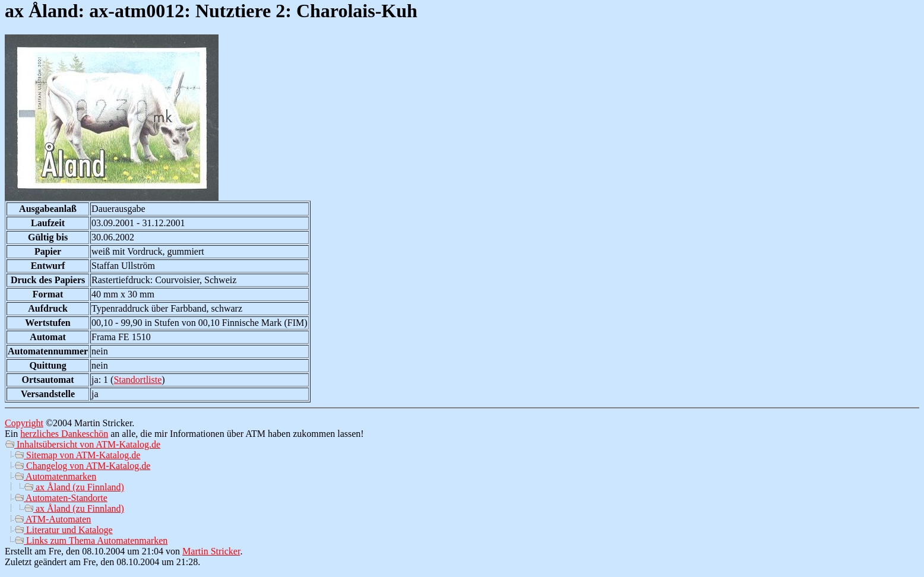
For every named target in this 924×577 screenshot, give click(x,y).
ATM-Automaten (53, 519)
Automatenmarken (55, 476)
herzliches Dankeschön (64, 434)
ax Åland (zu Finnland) (74, 487)
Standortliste (137, 380)
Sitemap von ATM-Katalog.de (77, 455)
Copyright (24, 423)
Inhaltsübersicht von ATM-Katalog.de (83, 444)
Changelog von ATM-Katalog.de (82, 466)
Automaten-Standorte (61, 498)
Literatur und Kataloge (64, 530)
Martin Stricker (211, 551)
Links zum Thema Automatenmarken (91, 540)
